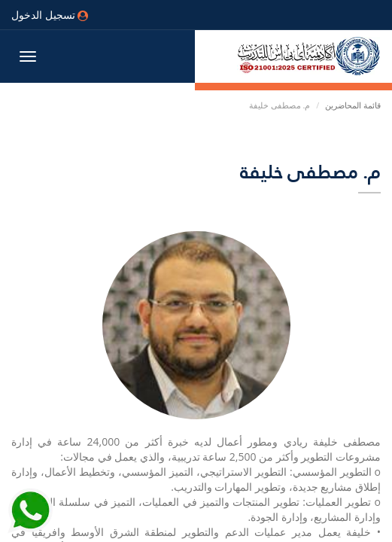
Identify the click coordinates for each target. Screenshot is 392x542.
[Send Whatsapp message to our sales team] (30, 503)
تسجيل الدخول (50, 15)
